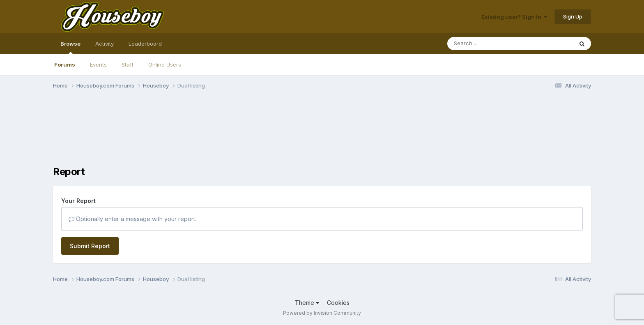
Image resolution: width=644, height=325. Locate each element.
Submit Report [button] (90, 246)
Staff (128, 65)
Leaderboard (145, 44)
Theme (307, 303)
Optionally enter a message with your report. (132, 219)
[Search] (488, 44)
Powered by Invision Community (322, 313)
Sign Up (573, 16)
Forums (65, 65)
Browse (70, 47)
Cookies (338, 303)
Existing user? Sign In (514, 17)
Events (98, 65)
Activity (105, 44)
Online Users (165, 65)
